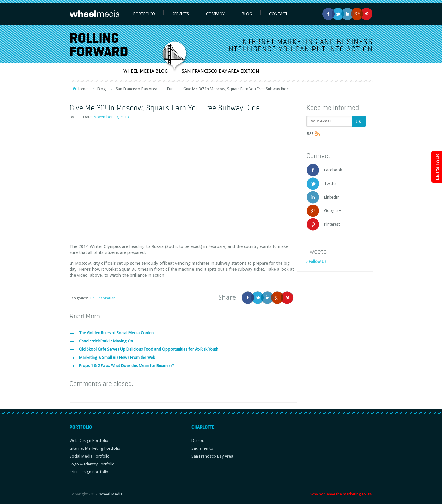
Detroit (198, 440)
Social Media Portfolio (90, 456)
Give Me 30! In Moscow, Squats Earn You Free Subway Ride (165, 108)
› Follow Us (316, 261)
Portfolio (144, 14)
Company (215, 14)
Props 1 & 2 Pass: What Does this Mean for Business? (127, 366)
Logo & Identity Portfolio (92, 464)
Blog (247, 14)
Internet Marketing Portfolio (95, 448)
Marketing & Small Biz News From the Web (117, 357)
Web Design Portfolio (89, 440)
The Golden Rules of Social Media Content (117, 333)
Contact (278, 14)
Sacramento (202, 448)
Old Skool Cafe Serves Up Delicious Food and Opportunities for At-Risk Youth (149, 349)
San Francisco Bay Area (136, 89)
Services (181, 14)
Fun (170, 89)
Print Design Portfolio (89, 472)
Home (82, 89)
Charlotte (203, 427)
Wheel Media (111, 494)
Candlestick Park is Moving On (106, 341)
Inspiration (107, 298)
